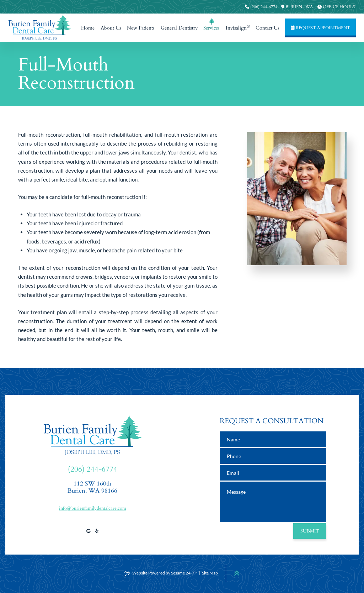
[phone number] (273, 456)
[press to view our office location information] (297, 7)
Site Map (210, 573)
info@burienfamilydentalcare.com (93, 508)
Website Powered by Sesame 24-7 (161, 573)
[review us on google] (88, 531)
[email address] (273, 473)
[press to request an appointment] (320, 28)
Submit (310, 531)
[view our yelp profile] (97, 531)
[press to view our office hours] (336, 7)
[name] (273, 439)
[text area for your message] (273, 502)
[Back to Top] (237, 573)
